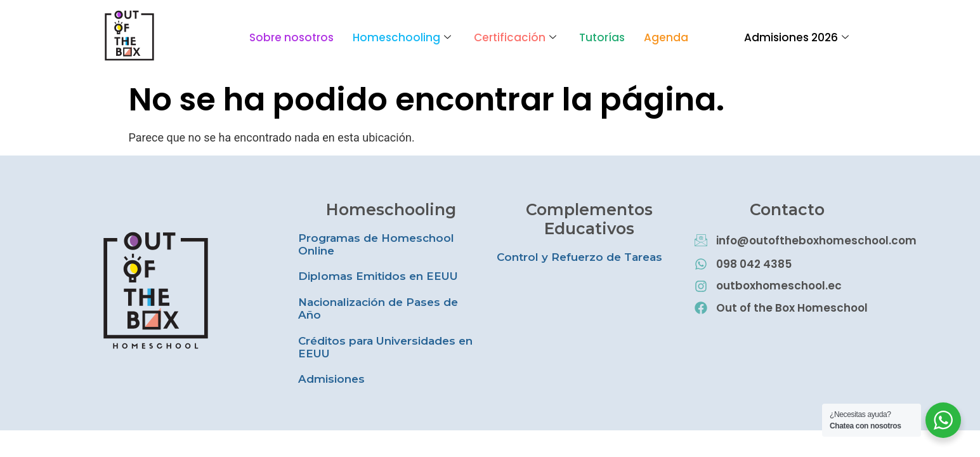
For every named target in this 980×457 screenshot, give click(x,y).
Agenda (666, 37)
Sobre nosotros (291, 37)
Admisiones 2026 (796, 37)
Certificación (515, 37)
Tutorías (602, 37)
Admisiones (331, 379)
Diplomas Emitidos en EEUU (378, 276)
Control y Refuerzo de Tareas (579, 257)
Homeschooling (402, 37)
